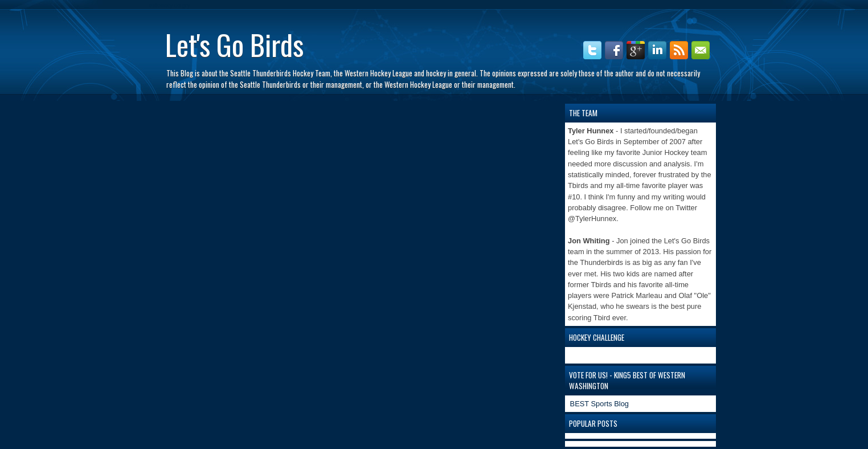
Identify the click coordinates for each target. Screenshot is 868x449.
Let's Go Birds (234, 44)
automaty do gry (170, 5)
